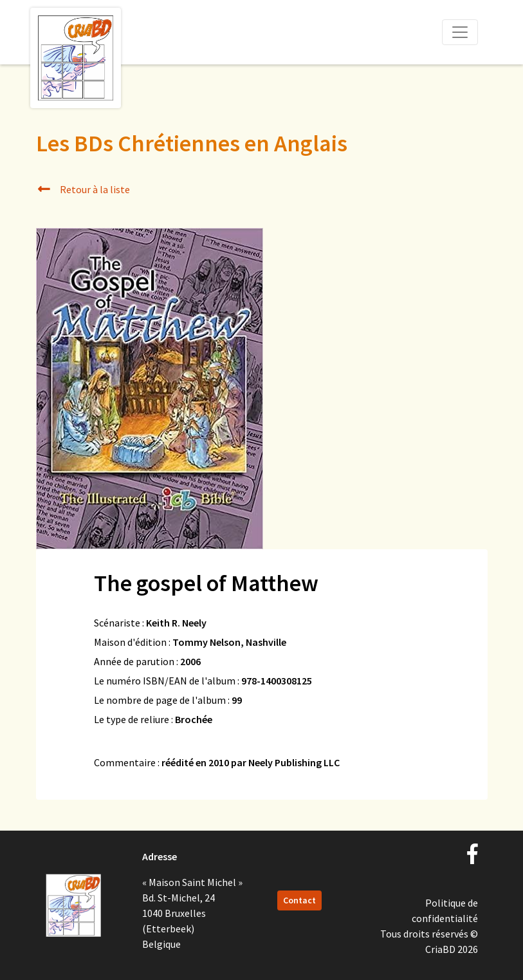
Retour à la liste (83, 189)
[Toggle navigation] (460, 32)
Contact (299, 900)
